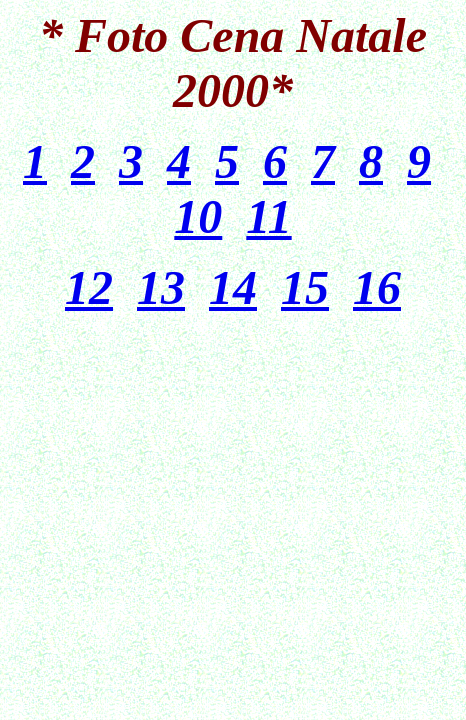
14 (233, 287)
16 (377, 287)
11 (268, 216)
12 (89, 287)
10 (198, 216)
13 (161, 287)
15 (305, 287)
